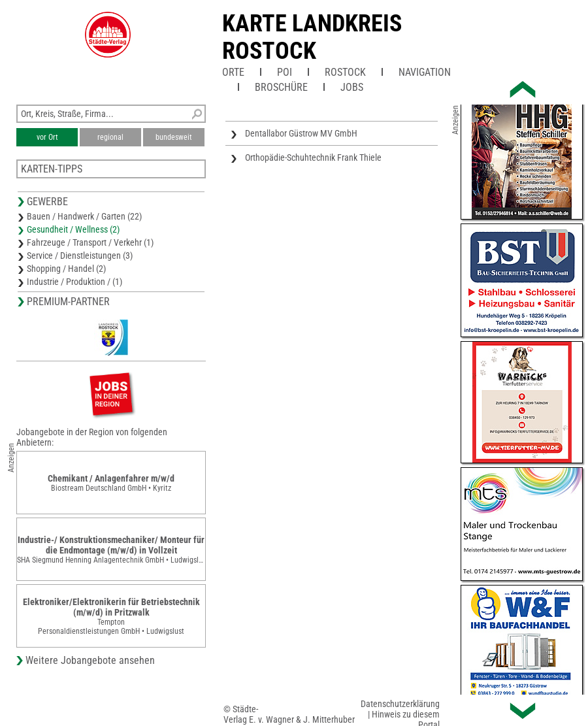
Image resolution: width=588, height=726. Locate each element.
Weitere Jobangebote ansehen (90, 660)
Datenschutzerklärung (400, 704)
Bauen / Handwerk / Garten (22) (84, 216)
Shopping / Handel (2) (66, 269)
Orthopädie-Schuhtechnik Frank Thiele (313, 157)
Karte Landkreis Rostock (312, 37)
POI (285, 72)
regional (110, 137)
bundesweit (174, 137)
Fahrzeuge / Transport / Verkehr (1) (90, 242)
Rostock (345, 72)
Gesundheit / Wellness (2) (73, 229)
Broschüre (281, 87)
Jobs (352, 87)
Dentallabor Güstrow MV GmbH (301, 133)
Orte (233, 72)
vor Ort (47, 137)
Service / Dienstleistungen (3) (80, 256)
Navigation (425, 72)
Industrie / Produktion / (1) (74, 282)
